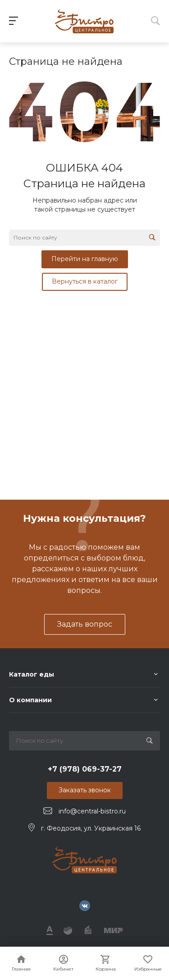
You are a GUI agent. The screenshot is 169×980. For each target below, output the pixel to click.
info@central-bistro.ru (92, 811)
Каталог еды (32, 674)
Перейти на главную (85, 259)
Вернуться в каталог (85, 281)
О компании (30, 700)
